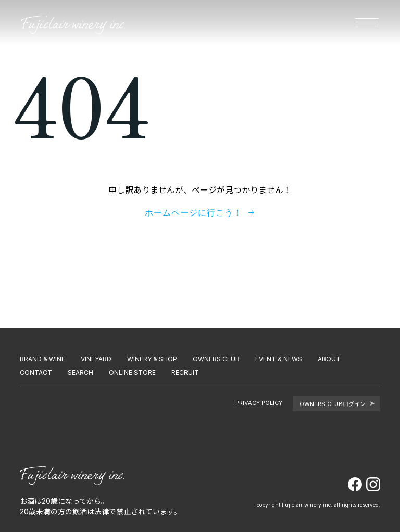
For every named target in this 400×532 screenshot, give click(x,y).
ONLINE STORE (132, 372)
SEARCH (80, 372)
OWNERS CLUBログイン (337, 404)
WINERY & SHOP (152, 359)
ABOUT (329, 359)
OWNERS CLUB (216, 359)
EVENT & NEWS (279, 359)
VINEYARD (96, 359)
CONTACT (36, 372)
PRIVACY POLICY (259, 403)
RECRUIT (185, 372)
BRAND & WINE (42, 359)
